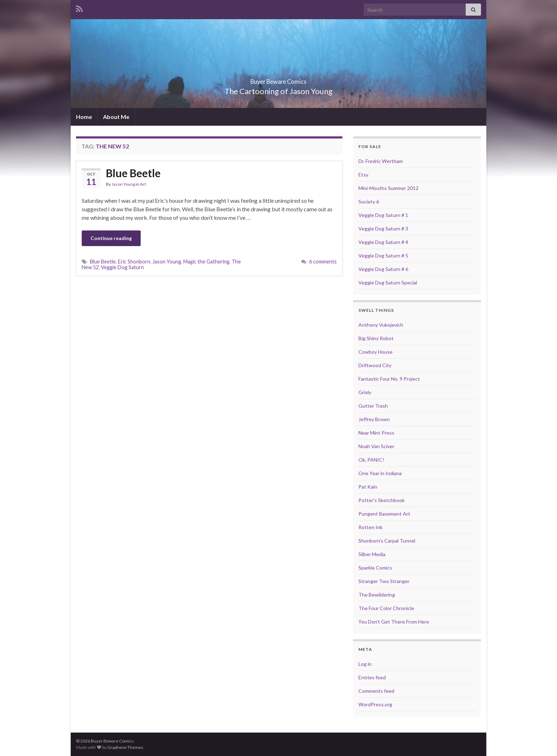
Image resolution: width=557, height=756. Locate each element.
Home (84, 117)
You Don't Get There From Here (394, 622)
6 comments (323, 262)
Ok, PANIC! (371, 460)
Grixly (365, 392)
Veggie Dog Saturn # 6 (383, 269)
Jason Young (123, 184)
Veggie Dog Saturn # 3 (383, 229)
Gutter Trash (373, 406)
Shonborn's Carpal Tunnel (387, 541)
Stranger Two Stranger (384, 581)
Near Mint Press (376, 433)
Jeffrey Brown (374, 419)
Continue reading (111, 238)
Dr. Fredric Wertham (381, 161)
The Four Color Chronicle (386, 608)
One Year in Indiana (380, 473)
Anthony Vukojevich (381, 325)
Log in (365, 664)
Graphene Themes (125, 747)
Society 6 (369, 202)
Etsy (363, 175)
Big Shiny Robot (376, 338)
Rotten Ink (371, 527)
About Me (116, 117)
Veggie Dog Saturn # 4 (383, 242)
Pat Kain (368, 487)
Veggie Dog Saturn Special (388, 282)
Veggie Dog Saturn (122, 267)
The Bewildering (377, 595)
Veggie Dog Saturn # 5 (383, 255)
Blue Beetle (133, 173)
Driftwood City (375, 365)
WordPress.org (375, 704)
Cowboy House (375, 352)
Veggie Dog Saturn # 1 (383, 215)
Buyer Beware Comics (279, 79)
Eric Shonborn (134, 262)
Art (143, 184)
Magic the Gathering (206, 262)
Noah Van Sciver (376, 446)
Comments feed (376, 691)
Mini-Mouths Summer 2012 (388, 188)
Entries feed (372, 677)
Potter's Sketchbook (382, 500)
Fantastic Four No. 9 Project (389, 379)
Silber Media (372, 554)
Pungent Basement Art (384, 514)
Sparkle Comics (375, 568)
